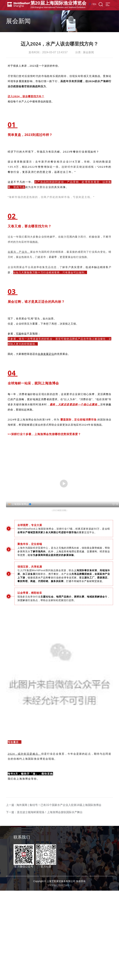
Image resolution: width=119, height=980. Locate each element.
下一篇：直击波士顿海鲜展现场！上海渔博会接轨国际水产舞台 (44, 812)
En (95, 4)
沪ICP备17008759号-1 (59, 885)
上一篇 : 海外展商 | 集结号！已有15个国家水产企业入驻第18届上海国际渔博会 (54, 805)
